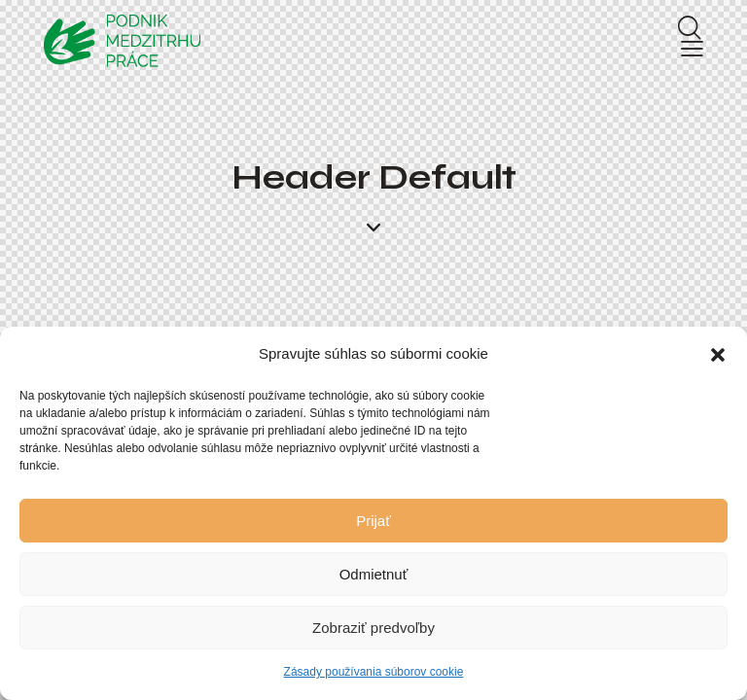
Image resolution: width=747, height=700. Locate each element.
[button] (718, 355)
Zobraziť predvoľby (373, 628)
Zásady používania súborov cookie (374, 672)
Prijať (373, 521)
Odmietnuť (374, 574)
